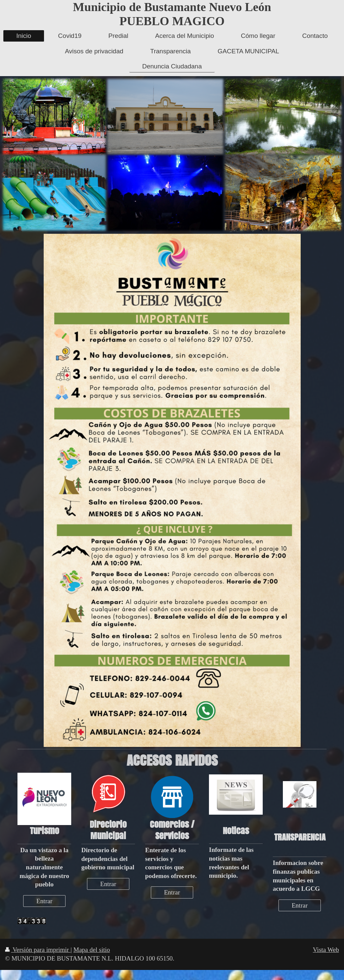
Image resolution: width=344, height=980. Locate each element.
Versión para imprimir (38, 950)
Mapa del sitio (92, 950)
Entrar (44, 901)
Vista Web (326, 950)
